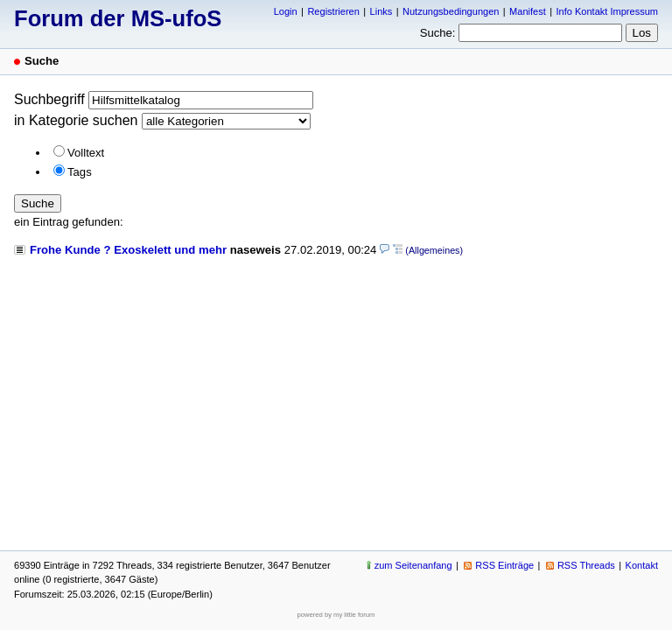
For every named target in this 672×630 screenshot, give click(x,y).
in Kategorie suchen (76, 120)
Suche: (438, 33)
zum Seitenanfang (413, 565)
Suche (38, 203)
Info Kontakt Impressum (608, 11)
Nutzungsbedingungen (451, 11)
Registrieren (333, 11)
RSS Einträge (504, 565)
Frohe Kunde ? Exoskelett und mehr (128, 250)
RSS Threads (586, 565)
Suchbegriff (49, 99)
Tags (80, 172)
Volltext (86, 153)
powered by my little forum (336, 615)
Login (286, 11)
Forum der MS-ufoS (118, 18)
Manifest (528, 11)
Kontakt (642, 565)
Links (381, 11)
